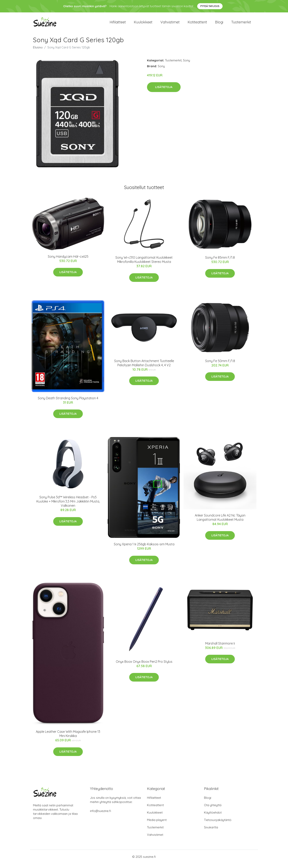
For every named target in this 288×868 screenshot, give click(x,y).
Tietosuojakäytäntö (218, 824)
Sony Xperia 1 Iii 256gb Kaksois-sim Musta (144, 549)
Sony (186, 65)
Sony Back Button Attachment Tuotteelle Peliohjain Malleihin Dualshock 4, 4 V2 (144, 367)
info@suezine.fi (100, 815)
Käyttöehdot (213, 817)
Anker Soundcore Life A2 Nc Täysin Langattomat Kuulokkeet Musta (220, 522)
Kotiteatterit (197, 24)
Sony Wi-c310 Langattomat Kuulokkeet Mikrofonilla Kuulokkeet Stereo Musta (144, 264)
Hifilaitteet (118, 24)
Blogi (219, 24)
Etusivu (38, 52)
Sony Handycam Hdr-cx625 (68, 261)
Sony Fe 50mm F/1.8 (220, 365)
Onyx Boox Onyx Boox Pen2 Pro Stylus (144, 666)
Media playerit (157, 824)
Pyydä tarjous (210, 6)
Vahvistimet (170, 24)
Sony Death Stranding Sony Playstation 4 (68, 402)
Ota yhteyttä (213, 809)
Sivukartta (211, 832)
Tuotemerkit (241, 24)
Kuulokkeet (143, 24)
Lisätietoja (164, 91)
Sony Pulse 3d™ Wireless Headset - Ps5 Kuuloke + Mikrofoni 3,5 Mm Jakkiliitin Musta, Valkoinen (68, 506)
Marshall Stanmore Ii (220, 648)
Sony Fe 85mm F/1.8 (220, 262)
